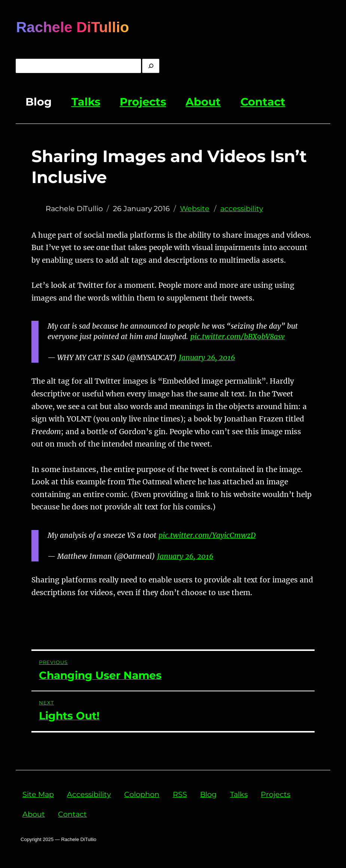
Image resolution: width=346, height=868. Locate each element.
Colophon (142, 794)
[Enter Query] (78, 66)
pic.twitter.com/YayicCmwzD (207, 535)
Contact (263, 102)
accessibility (242, 208)
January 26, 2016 (207, 357)
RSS (180, 794)
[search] (151, 66)
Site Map (38, 794)
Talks (86, 102)
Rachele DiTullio (73, 27)
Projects (143, 102)
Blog (39, 102)
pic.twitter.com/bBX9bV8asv (238, 336)
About (203, 102)
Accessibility (89, 794)
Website (195, 208)
